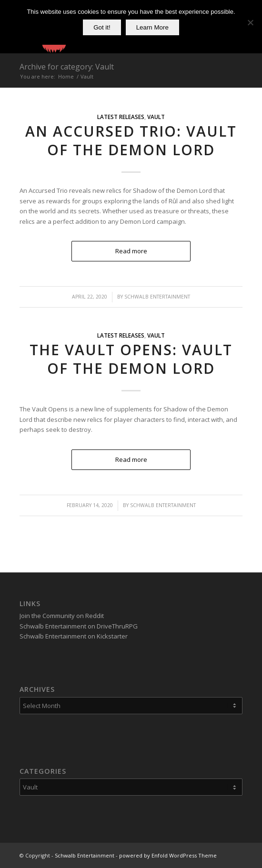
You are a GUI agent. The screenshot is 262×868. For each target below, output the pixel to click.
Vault (156, 117)
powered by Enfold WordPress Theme (168, 855)
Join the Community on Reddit (62, 616)
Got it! (102, 27)
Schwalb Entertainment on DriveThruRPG (79, 626)
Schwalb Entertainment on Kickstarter (74, 636)
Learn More (152, 27)
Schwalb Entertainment (157, 297)
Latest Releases (121, 117)
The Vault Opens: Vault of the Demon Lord (131, 359)
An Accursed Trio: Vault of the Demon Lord (131, 140)
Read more (131, 251)
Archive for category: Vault (67, 67)
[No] (250, 22)
